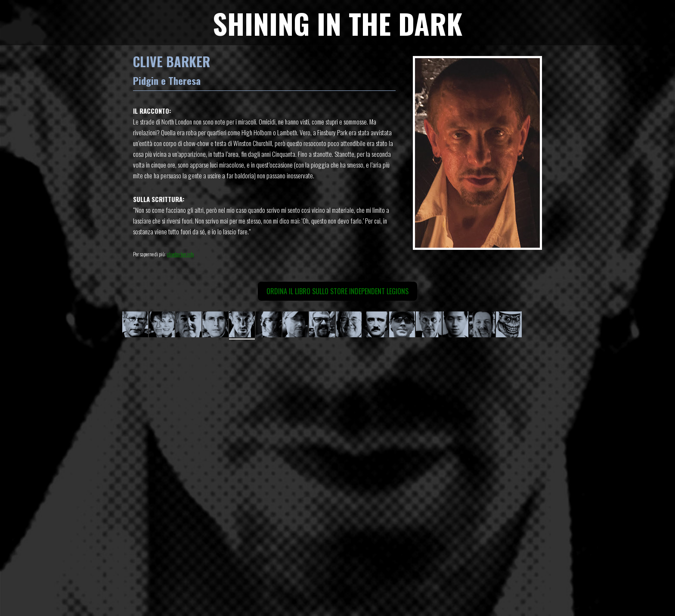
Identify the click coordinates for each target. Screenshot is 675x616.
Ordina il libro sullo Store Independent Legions (337, 291)
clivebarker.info (180, 254)
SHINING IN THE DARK (337, 23)
